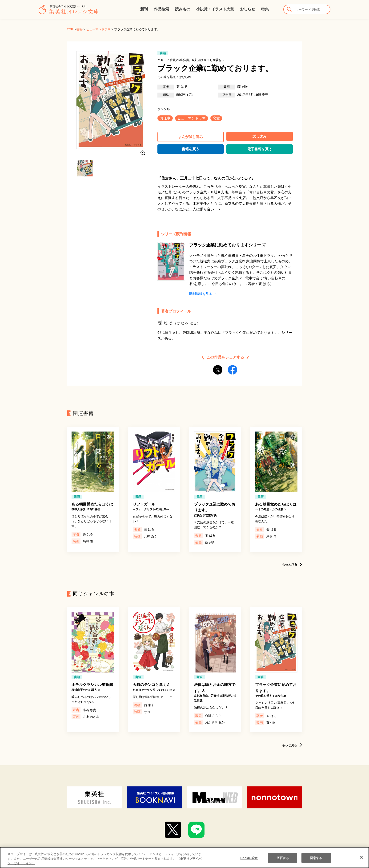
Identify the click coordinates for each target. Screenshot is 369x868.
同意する (316, 862)
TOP (70, 29)
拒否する (283, 862)
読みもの (183, 9)
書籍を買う (191, 149)
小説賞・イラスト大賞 (215, 9)
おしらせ (248, 9)
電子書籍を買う (260, 149)
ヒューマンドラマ (98, 29)
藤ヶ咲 (243, 87)
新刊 (144, 9)
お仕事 (165, 118)
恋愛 (216, 118)
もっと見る (290, 564)
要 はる (182, 87)
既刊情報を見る (201, 294)
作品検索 (161, 9)
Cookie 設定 (249, 862)
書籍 (80, 29)
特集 (265, 9)
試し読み (260, 136)
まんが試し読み (191, 137)
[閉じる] (361, 861)
